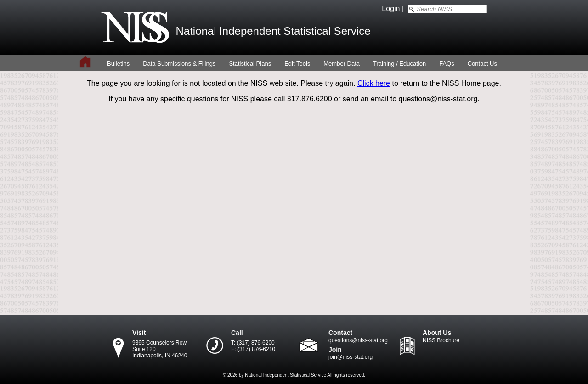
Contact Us (482, 64)
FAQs (447, 64)
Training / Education (399, 64)
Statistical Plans (250, 64)
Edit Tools (297, 64)
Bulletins (118, 64)
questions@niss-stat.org (358, 340)
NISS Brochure (441, 340)
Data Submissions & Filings (179, 64)
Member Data (342, 64)
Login (391, 8)
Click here (374, 83)
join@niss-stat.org (351, 357)
